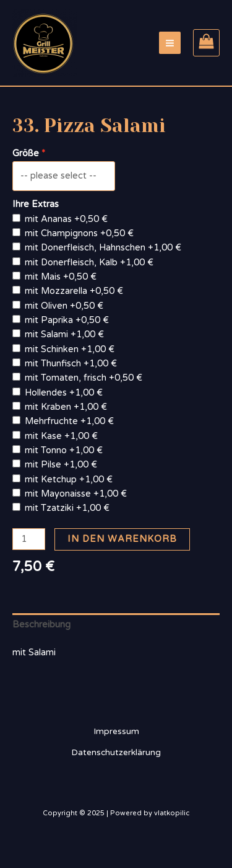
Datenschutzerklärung (116, 752)
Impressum (116, 731)
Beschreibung (41, 625)
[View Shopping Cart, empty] (206, 43)
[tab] (116, 625)
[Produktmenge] (29, 539)
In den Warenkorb (122, 539)
